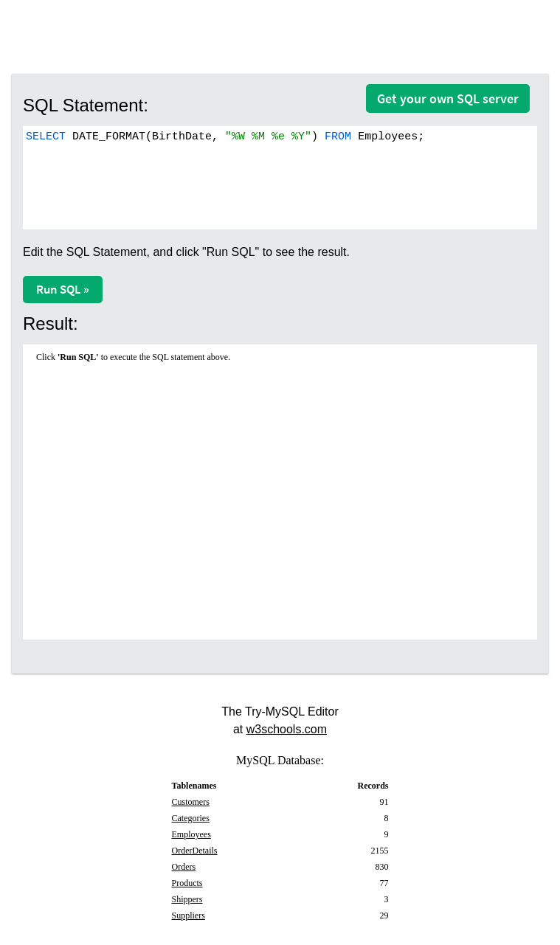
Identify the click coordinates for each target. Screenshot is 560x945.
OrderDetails (195, 851)
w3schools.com (287, 729)
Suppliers (189, 915)
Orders (184, 867)
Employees (191, 834)
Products (187, 883)
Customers (191, 802)
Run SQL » (63, 289)
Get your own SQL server (448, 98)
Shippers (187, 899)
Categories (191, 818)
